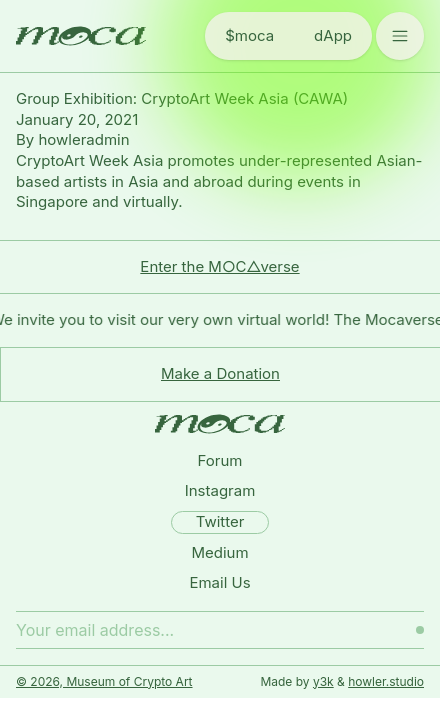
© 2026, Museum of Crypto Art (104, 681)
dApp (333, 35)
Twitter (220, 521)
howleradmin (83, 139)
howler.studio (386, 681)
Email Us (219, 582)
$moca (249, 35)
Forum (220, 460)
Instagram (220, 490)
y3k (323, 681)
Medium (219, 552)
